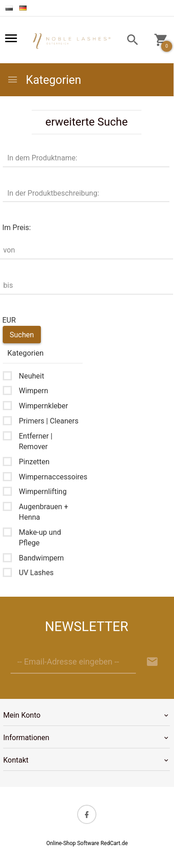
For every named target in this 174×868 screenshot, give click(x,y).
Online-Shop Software (73, 843)
